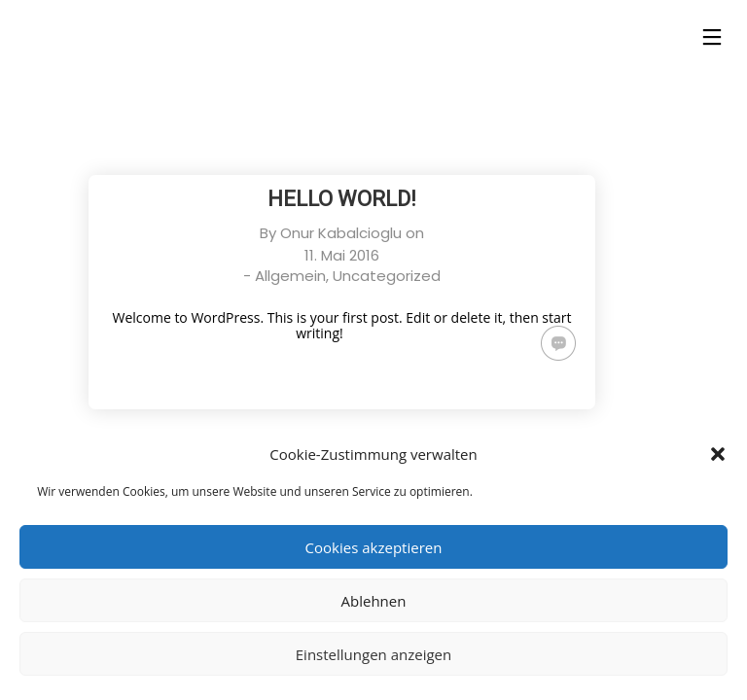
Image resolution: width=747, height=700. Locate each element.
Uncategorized (387, 276)
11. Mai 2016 (342, 255)
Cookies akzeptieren (374, 547)
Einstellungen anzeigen (373, 654)
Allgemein (290, 276)
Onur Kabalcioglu (341, 233)
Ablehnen (374, 601)
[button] (718, 454)
